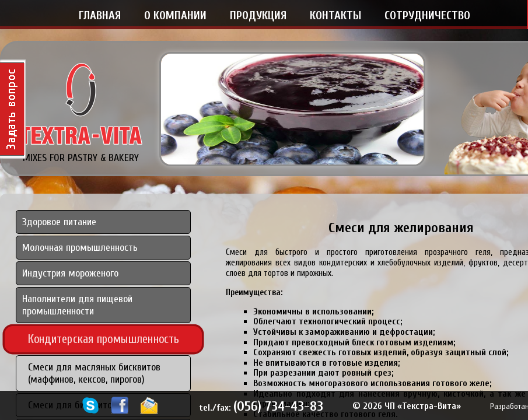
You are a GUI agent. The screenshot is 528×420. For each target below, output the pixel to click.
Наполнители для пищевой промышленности (77, 305)
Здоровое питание (59, 222)
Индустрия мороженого (70, 273)
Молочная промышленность (80, 248)
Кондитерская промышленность (104, 339)
